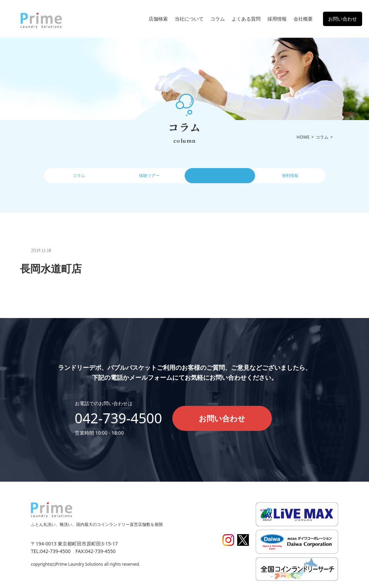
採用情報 (277, 19)
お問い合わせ (343, 19)
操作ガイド (220, 177)
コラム (218, 19)
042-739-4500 (119, 418)
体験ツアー (149, 177)
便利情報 (290, 177)
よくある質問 (246, 19)
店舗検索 (158, 19)
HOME (303, 137)
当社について (189, 19)
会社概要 (303, 19)
